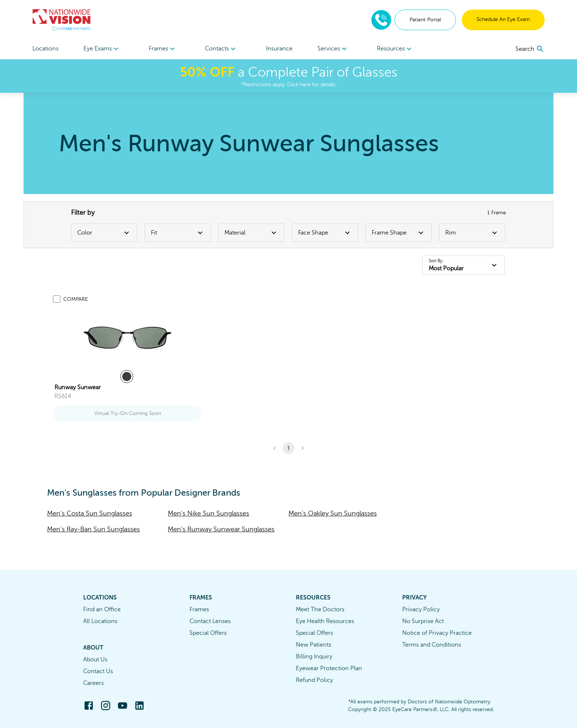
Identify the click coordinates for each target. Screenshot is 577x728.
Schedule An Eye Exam (503, 19)
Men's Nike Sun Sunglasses (208, 513)
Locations (45, 49)
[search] (530, 49)
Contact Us (98, 671)
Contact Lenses (210, 621)
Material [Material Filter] (251, 233)
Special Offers (208, 633)
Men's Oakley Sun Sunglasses (333, 513)
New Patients (314, 645)
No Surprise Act (423, 621)
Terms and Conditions (432, 645)
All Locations (100, 621)
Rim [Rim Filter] (472, 233)
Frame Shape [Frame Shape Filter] (399, 233)
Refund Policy (314, 680)
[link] (128, 338)
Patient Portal (425, 20)
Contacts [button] (221, 49)
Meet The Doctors (320, 609)
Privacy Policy (421, 609)
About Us (95, 660)
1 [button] (288, 448)
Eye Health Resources (325, 621)
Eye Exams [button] (102, 49)
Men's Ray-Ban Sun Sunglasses (93, 529)
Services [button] (333, 49)
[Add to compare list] (57, 299)
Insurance (279, 49)
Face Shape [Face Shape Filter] (325, 233)
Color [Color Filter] (104, 233)
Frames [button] (163, 49)
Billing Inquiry (314, 657)
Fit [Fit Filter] (178, 233)
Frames (199, 609)
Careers (93, 683)
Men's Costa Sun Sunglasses (90, 513)
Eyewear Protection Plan (329, 668)
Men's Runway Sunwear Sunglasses (221, 529)
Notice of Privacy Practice (437, 633)
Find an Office (102, 609)
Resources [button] (395, 49)
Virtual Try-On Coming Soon (128, 413)
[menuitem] (102, 49)
